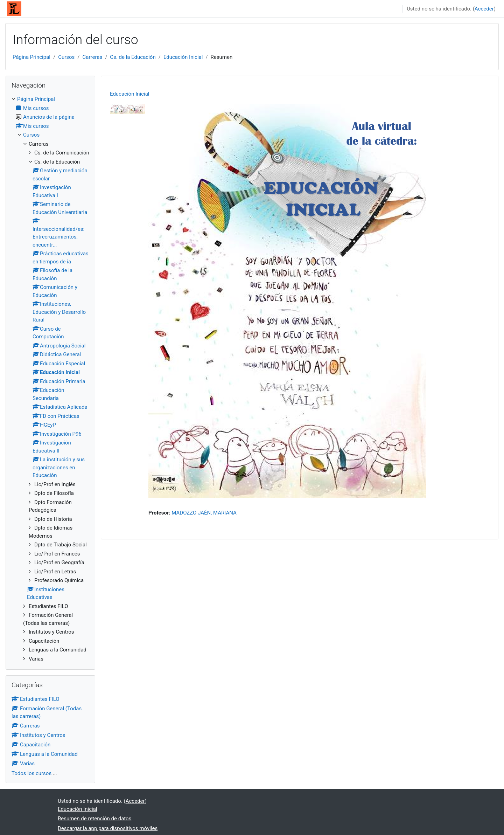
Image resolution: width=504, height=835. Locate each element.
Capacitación (31, 745)
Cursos (66, 57)
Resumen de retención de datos (94, 819)
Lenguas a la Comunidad (45, 754)
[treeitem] (50, 379)
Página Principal (31, 57)
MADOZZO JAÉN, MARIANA (204, 513)
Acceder (484, 9)
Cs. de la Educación (133, 57)
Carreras (93, 57)
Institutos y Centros (38, 735)
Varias (23, 764)
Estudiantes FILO (36, 699)
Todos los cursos (31, 773)
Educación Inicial (183, 57)
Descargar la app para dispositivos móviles (108, 828)
